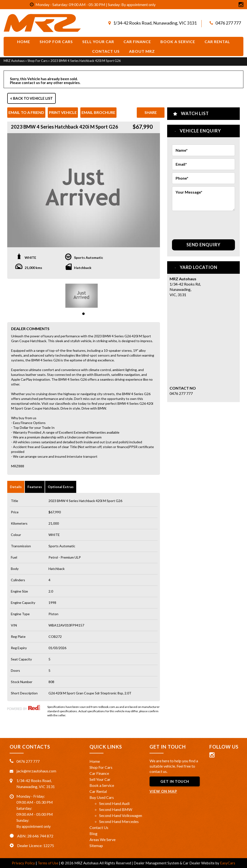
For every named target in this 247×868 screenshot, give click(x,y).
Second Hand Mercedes (119, 821)
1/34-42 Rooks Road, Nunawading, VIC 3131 (155, 23)
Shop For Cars (56, 42)
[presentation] (200, 223)
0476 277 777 (228, 23)
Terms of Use (48, 863)
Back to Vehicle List (31, 98)
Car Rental (217, 42)
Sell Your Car (98, 42)
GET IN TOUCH (175, 781)
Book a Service (102, 785)
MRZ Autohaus (14, 61)
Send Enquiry (203, 245)
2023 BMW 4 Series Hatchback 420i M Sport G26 (86, 61)
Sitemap (96, 845)
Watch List (195, 113)
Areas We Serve (103, 839)
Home (24, 42)
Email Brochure (98, 112)
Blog (93, 833)
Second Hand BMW (116, 809)
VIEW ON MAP (163, 791)
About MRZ (142, 51)
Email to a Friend (26, 112)
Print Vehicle (63, 112)
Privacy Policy (24, 863)
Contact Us (106, 51)
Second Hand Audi (114, 803)
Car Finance (137, 42)
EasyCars (228, 863)
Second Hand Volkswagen (121, 815)
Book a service (178, 42)
